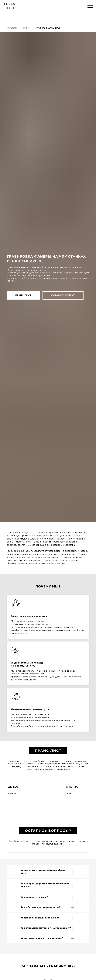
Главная (12, 28)
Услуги (26, 28)
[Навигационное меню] (90, 6)
